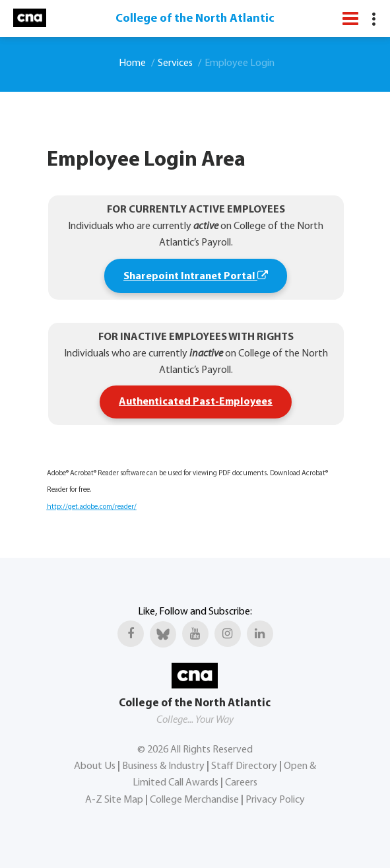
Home (132, 63)
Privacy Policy (275, 800)
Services (175, 63)
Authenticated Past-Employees (196, 402)
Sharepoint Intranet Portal (196, 276)
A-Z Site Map (114, 800)
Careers (241, 783)
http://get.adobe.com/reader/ (92, 507)
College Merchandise (194, 800)
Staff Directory (244, 766)
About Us (95, 766)
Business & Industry (163, 766)
